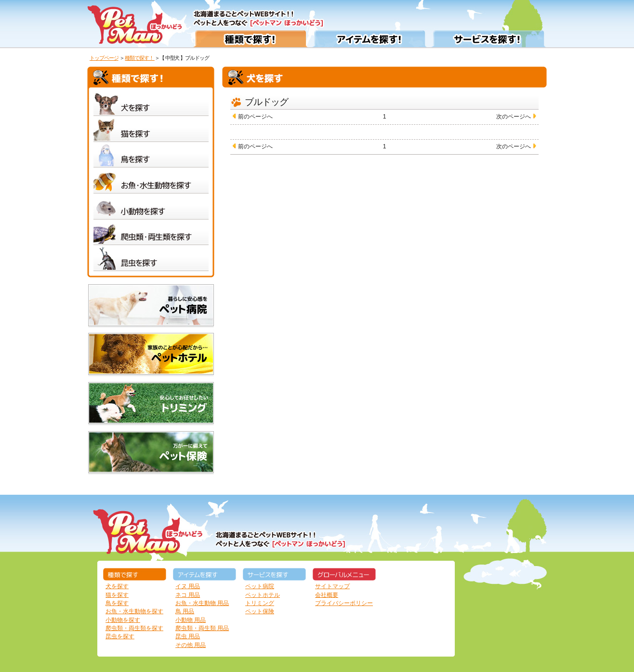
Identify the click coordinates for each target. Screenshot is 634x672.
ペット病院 (260, 586)
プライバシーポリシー (344, 603)
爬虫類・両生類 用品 (202, 628)
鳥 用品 (185, 611)
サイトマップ (332, 586)
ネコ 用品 (188, 595)
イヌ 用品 (188, 586)
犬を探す (117, 586)
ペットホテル (263, 595)
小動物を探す (123, 620)
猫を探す (117, 595)
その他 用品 (191, 645)
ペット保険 (260, 611)
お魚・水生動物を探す (134, 611)
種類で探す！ (140, 58)
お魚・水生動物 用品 (202, 603)
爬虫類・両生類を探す (134, 628)
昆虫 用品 (188, 636)
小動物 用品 (191, 620)
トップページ (104, 58)
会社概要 (327, 595)
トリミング (260, 603)
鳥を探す (117, 603)
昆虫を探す (120, 636)
